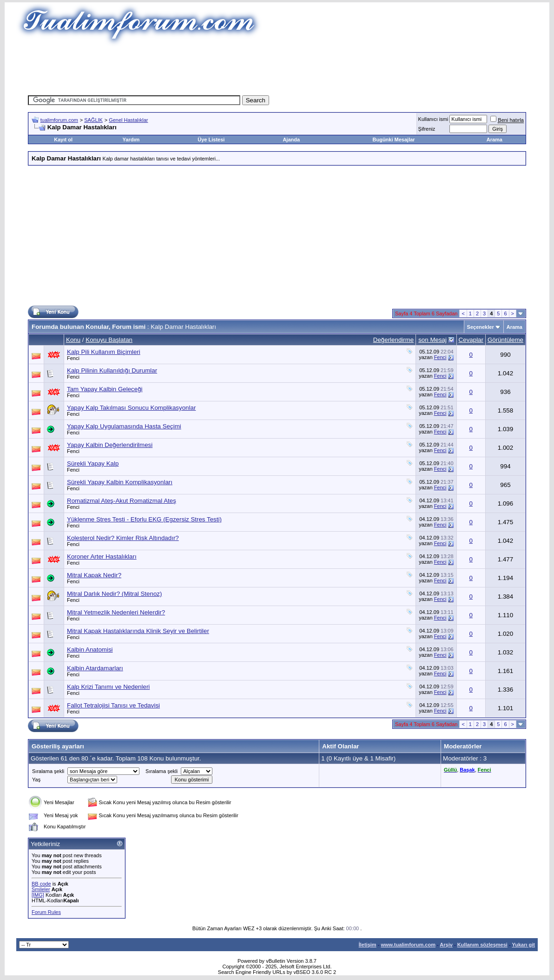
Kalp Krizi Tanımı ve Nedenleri (108, 687)
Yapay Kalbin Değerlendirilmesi (110, 445)
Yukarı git (523, 945)
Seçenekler (481, 327)
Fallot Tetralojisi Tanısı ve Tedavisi (113, 705)
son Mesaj (432, 340)
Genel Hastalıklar (128, 120)
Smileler (41, 889)
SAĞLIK (93, 120)
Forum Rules (46, 912)
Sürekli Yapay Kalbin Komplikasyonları (120, 482)
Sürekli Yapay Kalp (93, 463)
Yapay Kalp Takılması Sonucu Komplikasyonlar (131, 408)
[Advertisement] (277, 67)
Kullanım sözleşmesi (482, 945)
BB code (41, 884)
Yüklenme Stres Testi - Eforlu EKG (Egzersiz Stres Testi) (144, 519)
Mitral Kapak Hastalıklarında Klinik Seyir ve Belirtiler (138, 631)
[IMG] (38, 895)
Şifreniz (427, 129)
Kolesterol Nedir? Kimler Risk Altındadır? (123, 538)
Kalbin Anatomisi (90, 650)
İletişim (368, 945)
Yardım (131, 140)
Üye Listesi (211, 140)
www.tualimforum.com (408, 945)
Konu (73, 340)
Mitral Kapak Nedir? (94, 575)
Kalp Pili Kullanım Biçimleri (104, 352)
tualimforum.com (59, 120)
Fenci (73, 358)
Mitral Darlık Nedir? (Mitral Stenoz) (114, 594)
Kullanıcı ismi (433, 119)
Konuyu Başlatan (109, 340)
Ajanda (291, 140)
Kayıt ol (63, 140)
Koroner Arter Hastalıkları (102, 557)
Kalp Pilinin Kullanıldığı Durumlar (112, 370)
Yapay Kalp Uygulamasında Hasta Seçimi (124, 426)
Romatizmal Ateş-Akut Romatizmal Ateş (122, 501)
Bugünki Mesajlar (394, 140)
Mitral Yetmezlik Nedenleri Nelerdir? (116, 612)
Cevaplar (471, 340)
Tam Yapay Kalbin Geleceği (105, 389)
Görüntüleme (505, 340)
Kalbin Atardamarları (95, 668)
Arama (495, 140)
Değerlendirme (393, 340)
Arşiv (446, 945)
